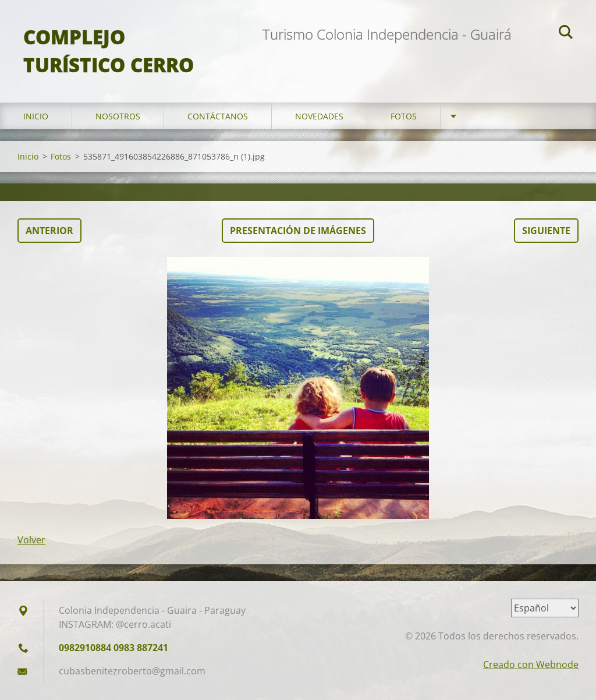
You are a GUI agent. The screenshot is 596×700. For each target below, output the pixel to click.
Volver (31, 540)
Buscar (566, 34)
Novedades (319, 116)
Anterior (49, 231)
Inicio (36, 116)
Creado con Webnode (531, 664)
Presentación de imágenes (298, 231)
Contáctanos (218, 116)
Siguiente (546, 231)
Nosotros (118, 116)
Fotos (404, 116)
